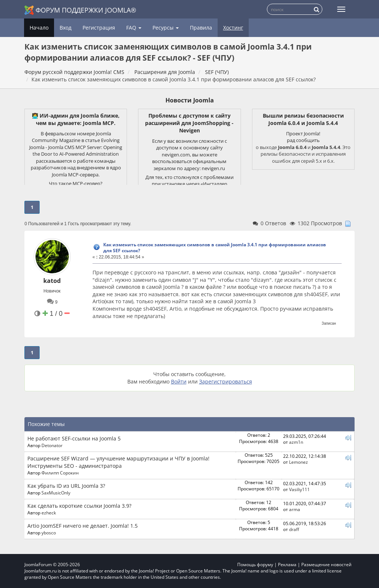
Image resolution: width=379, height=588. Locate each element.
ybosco (49, 533)
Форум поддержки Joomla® (80, 10)
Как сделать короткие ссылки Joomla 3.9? (79, 506)
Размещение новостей (326, 565)
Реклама (287, 565)
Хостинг (233, 28)
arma (295, 509)
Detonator (52, 445)
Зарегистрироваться (226, 381)
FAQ (134, 28)
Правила (201, 28)
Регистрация (99, 28)
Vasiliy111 (299, 489)
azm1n (296, 442)
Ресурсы (166, 28)
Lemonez (298, 462)
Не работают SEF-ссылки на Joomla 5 (74, 438)
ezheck (49, 513)
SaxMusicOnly (56, 493)
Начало (39, 28)
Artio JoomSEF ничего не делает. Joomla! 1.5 (83, 526)
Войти (179, 381)
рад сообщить (303, 140)
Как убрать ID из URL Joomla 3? (66, 486)
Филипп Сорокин (60, 473)
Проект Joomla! (303, 134)
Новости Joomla (190, 100)
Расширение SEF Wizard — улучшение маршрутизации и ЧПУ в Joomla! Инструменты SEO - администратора (118, 462)
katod (52, 281)
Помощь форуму (255, 565)
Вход (66, 28)
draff (294, 529)
